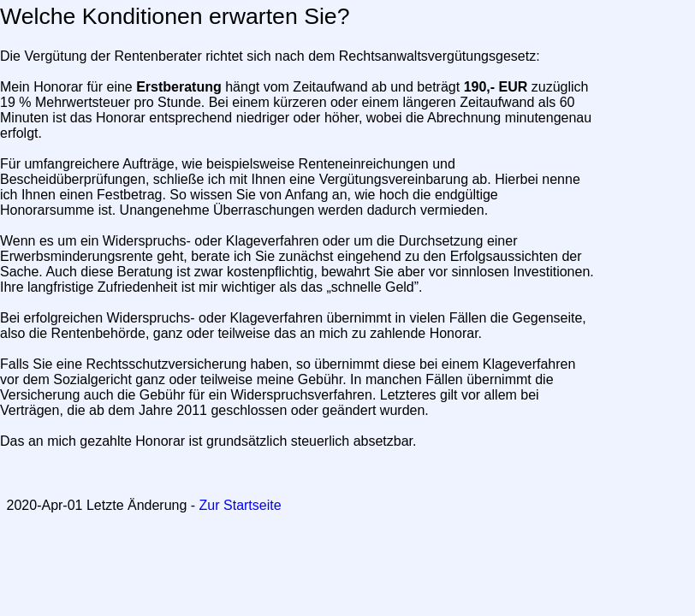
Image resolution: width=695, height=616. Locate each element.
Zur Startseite (241, 505)
